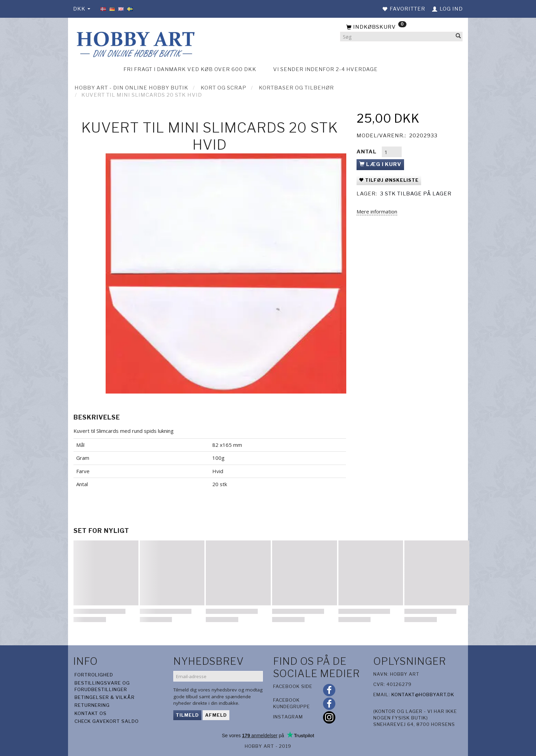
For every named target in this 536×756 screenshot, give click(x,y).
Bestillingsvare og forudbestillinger (102, 686)
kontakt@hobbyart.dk (423, 695)
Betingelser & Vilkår (105, 697)
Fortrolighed (94, 675)
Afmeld (216, 715)
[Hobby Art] (135, 43)
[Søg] (458, 37)
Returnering (92, 705)
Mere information (377, 211)
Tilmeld (187, 715)
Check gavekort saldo (107, 721)
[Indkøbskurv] (401, 27)
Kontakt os (91, 713)
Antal (367, 152)
